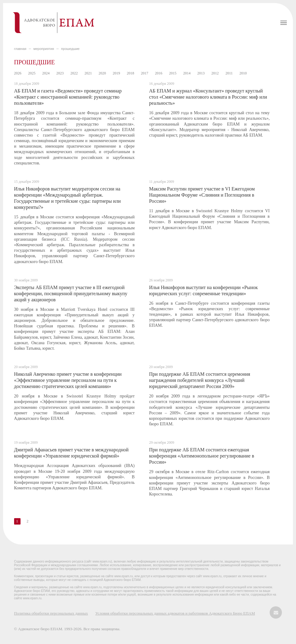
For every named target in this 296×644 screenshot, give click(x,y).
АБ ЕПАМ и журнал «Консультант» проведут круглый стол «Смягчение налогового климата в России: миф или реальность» (208, 97)
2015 (173, 73)
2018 (131, 73)
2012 (215, 73)
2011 (229, 73)
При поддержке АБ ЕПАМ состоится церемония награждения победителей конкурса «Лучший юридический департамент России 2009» (199, 380)
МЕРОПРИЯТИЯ (44, 49)
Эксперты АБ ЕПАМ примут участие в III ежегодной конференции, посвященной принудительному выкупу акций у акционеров (71, 294)
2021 (88, 73)
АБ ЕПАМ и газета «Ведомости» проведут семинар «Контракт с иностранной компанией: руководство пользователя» (68, 97)
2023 (60, 73)
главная (20, 49)
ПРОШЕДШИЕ (70, 49)
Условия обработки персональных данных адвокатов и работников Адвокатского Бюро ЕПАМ (175, 613)
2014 (187, 73)
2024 (46, 73)
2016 (159, 73)
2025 (32, 73)
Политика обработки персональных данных (51, 613)
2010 (243, 73)
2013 (201, 73)
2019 (116, 73)
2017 (145, 73)
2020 (102, 73)
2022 (74, 73)
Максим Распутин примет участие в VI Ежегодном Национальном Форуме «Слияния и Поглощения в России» (202, 195)
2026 (18, 73)
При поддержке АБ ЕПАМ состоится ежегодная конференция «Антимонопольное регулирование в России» (201, 456)
